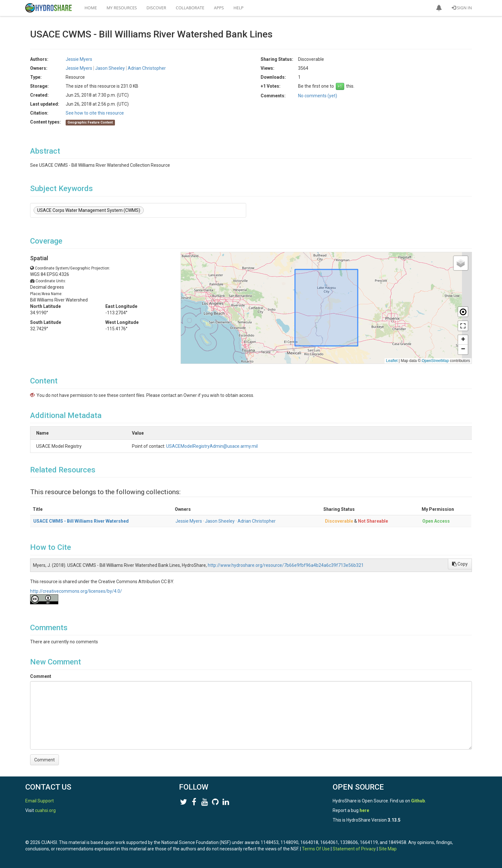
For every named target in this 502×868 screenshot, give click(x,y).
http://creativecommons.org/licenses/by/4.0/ (76, 591)
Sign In (462, 8)
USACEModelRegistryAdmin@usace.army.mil (246, 446)
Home (91, 8)
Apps (219, 8)
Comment (41, 676)
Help (238, 8)
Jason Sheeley (110, 68)
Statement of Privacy (354, 849)
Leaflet (392, 361)
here (364, 810)
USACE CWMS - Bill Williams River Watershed (81, 521)
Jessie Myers (79, 59)
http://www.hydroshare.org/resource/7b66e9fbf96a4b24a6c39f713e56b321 (286, 565)
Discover (157, 8)
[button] (439, 8)
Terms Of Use (316, 849)
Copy (460, 564)
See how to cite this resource (95, 113)
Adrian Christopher (147, 68)
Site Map (388, 849)
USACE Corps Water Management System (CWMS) (89, 210)
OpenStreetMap (435, 361)
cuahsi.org (45, 810)
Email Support (40, 801)
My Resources (122, 8)
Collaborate (190, 8)
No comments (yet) (318, 96)
